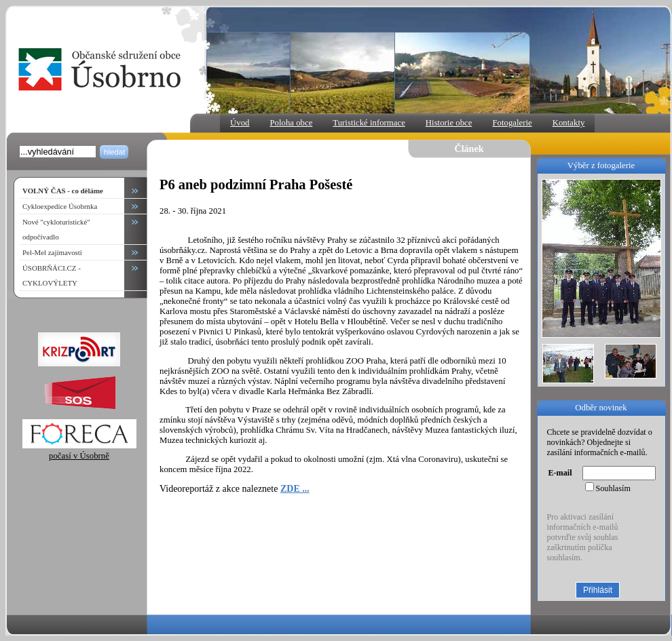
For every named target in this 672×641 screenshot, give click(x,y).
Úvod (240, 123)
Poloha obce (291, 123)
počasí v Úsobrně (79, 451)
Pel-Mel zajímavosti (52, 252)
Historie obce (449, 123)
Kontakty (569, 123)
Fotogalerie (512, 123)
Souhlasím (613, 488)
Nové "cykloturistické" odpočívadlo (56, 229)
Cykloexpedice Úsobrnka (60, 206)
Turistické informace (369, 123)
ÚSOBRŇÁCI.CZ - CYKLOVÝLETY (52, 275)
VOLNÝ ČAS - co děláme (63, 191)
